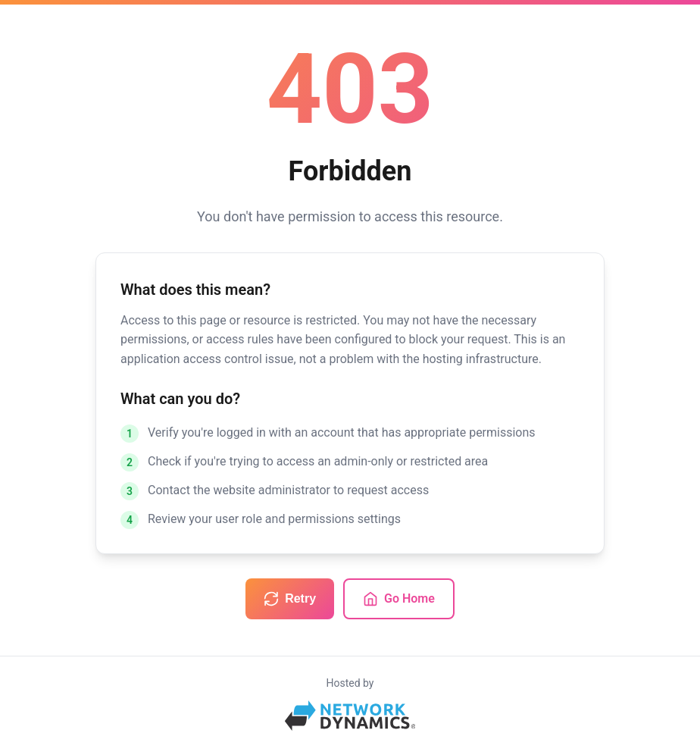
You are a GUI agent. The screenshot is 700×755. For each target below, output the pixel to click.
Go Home (399, 599)
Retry (290, 599)
